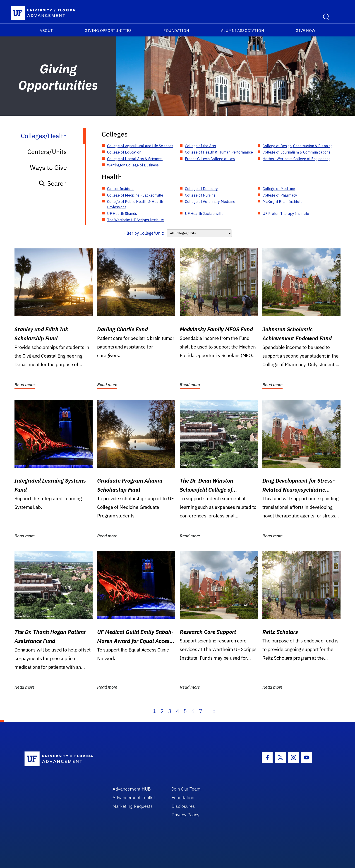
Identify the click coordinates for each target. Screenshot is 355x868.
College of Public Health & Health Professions (135, 204)
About (46, 31)
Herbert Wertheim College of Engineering (297, 159)
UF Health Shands (122, 214)
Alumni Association (243, 31)
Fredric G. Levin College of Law (210, 159)
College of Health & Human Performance (219, 152)
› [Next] (207, 711)
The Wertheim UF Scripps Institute (136, 220)
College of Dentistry (201, 189)
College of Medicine (279, 189)
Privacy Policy (186, 815)
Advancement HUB (132, 789)
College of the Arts (200, 146)
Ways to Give (48, 167)
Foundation (176, 31)
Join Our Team (186, 789)
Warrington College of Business (133, 165)
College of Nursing (200, 195)
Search (53, 183)
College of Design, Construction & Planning (298, 146)
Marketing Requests (133, 806)
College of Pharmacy (280, 195)
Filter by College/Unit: (144, 233)
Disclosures (183, 806)
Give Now (305, 31)
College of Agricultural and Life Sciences (140, 146)
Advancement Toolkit (134, 797)
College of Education (124, 152)
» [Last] (214, 711)
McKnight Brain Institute (283, 202)
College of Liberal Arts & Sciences (135, 159)
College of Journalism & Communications (296, 152)
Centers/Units (47, 152)
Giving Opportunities (108, 31)
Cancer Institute (120, 189)
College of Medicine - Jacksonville (135, 195)
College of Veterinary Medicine (210, 202)
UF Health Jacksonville (204, 214)
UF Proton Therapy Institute (286, 214)
